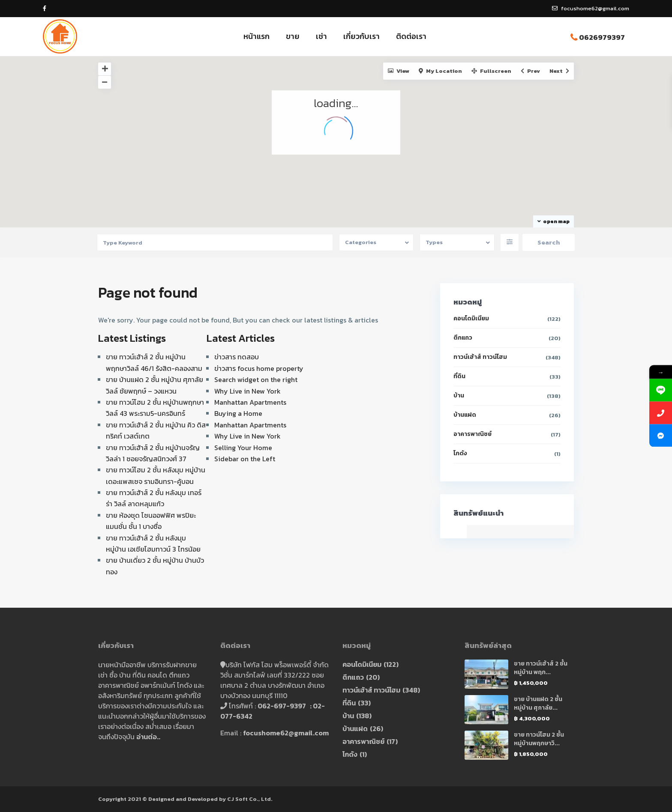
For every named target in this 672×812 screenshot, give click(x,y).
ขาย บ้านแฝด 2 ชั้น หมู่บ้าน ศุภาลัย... (538, 703)
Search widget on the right (256, 379)
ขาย (293, 36)
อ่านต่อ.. (148, 737)
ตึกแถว (463, 338)
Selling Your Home (243, 448)
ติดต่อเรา (411, 36)
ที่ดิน (459, 376)
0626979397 (602, 37)
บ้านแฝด (465, 415)
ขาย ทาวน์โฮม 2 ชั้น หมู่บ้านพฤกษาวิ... (539, 739)
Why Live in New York (247, 391)
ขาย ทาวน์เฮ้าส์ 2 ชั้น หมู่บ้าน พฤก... (541, 668)
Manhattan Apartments (250, 402)
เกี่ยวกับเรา (361, 36)
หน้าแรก (256, 36)
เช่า (321, 36)
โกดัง (460, 453)
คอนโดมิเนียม (471, 318)
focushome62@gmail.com (286, 733)
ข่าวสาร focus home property (259, 368)
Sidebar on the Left (245, 459)
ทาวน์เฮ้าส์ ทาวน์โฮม (480, 357)
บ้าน (459, 396)
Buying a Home (238, 413)
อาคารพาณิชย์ (472, 434)
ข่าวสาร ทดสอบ (237, 357)
